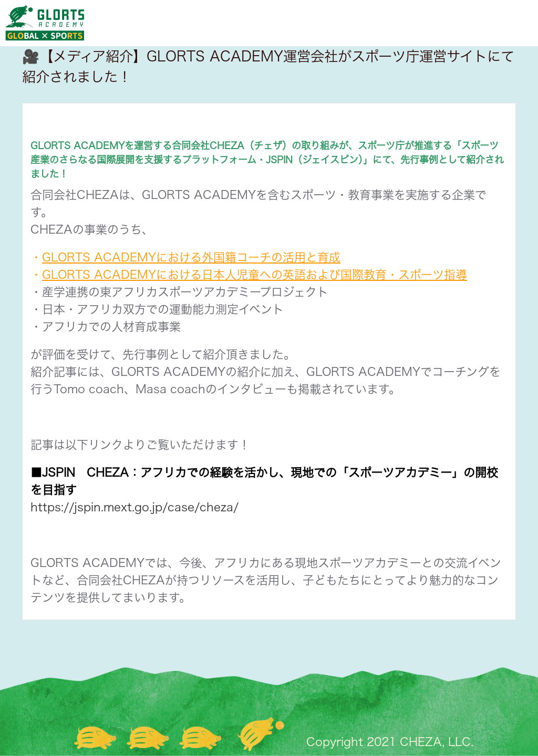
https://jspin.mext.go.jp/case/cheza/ (134, 507)
